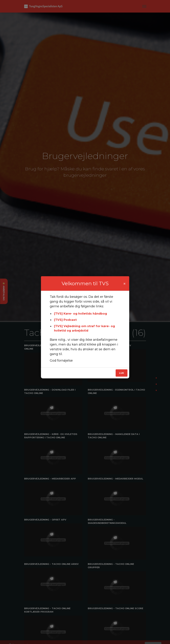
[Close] (124, 284)
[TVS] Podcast (65, 320)
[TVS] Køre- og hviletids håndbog (80, 314)
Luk (122, 373)
